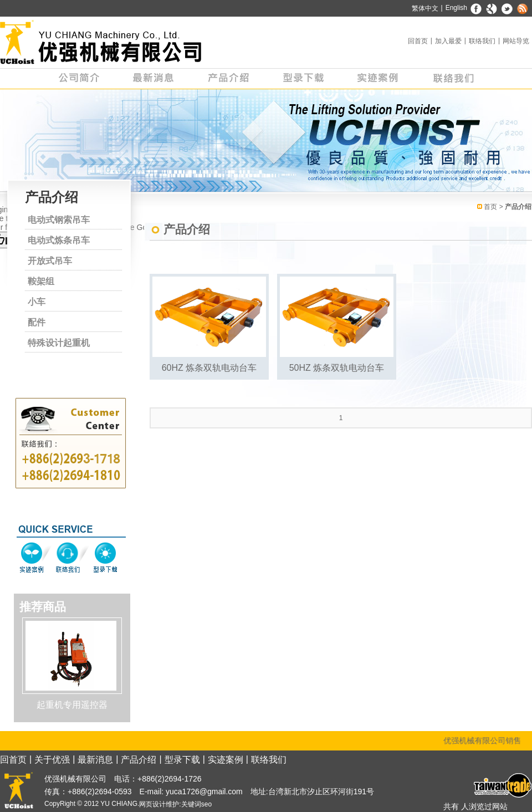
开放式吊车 (50, 261)
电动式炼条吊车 (59, 240)
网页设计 (152, 804)
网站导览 (516, 41)
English (456, 8)
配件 (37, 322)
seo (206, 804)
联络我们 (482, 41)
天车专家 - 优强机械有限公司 (101, 42)
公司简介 (79, 79)
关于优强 (52, 760)
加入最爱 (448, 41)
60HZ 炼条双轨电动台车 (209, 368)
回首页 (418, 41)
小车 (37, 302)
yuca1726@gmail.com (203, 791)
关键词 (191, 804)
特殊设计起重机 (59, 343)
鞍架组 (41, 281)
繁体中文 (425, 8)
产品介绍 (229, 79)
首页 (490, 207)
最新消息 (154, 79)
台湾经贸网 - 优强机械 (502, 785)
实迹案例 (378, 79)
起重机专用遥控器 (72, 705)
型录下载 (303, 79)
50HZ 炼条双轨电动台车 (337, 368)
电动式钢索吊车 (59, 220)
